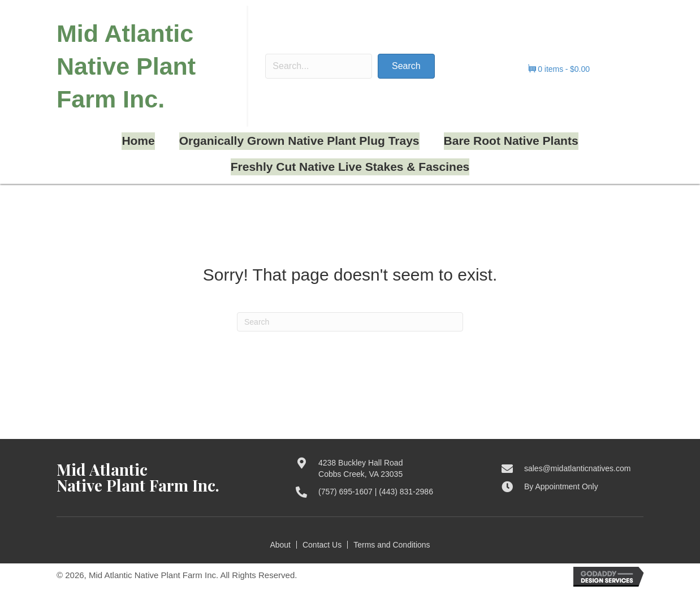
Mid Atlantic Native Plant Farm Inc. (126, 66)
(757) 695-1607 (345, 492)
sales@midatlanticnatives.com (578, 468)
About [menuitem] (280, 545)
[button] (406, 66)
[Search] (350, 322)
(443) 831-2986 (406, 492)
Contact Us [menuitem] (322, 545)
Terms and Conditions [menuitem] (392, 545)
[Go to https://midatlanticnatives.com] (165, 477)
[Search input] (319, 66)
